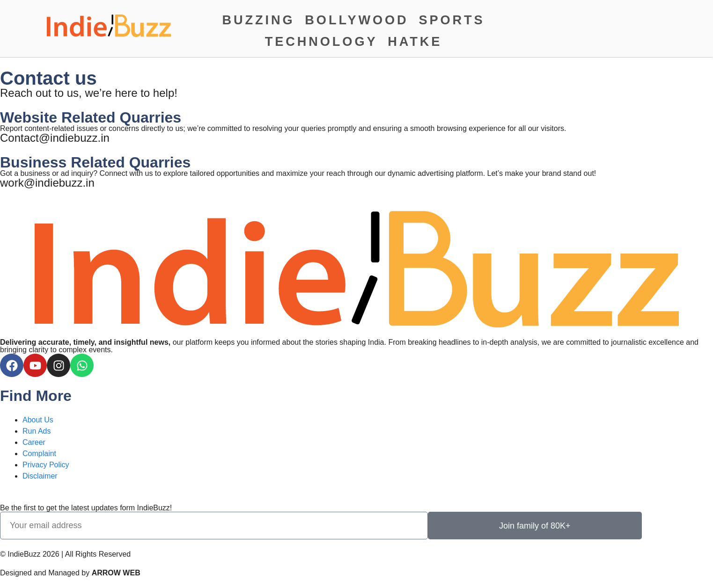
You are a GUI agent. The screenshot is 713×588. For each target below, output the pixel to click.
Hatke (415, 41)
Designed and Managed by (70, 573)
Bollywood (356, 20)
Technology (321, 41)
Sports (452, 20)
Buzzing (259, 20)
